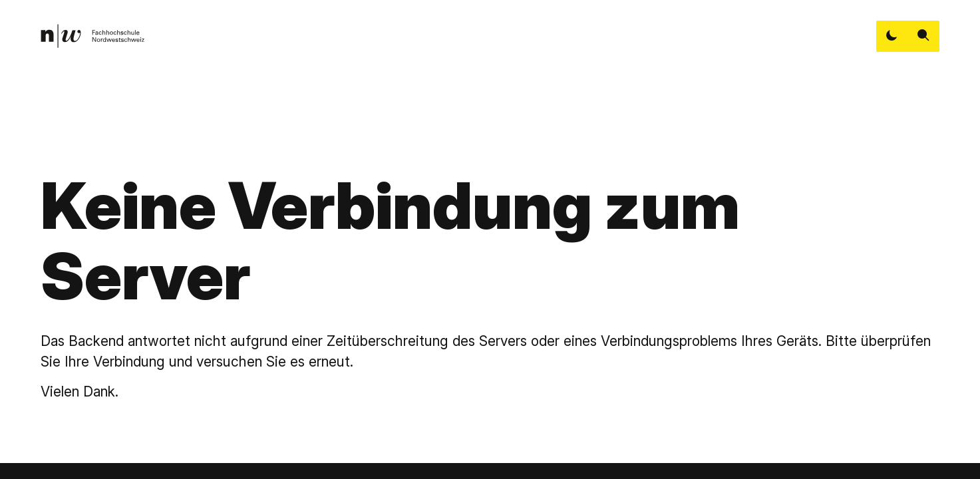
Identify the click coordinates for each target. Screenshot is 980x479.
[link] (92, 36)
